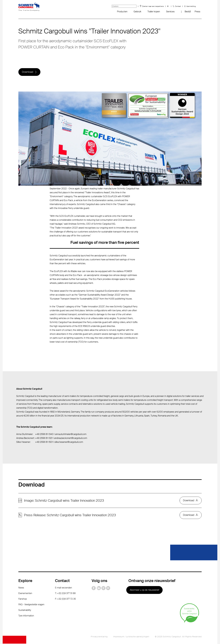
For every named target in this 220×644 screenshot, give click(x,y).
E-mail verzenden (63, 588)
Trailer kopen (154, 12)
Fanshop (23, 599)
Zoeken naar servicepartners (153, 6)
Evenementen (25, 594)
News (21, 588)
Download (27, 72)
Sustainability (25, 610)
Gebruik (137, 12)
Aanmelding (191, 6)
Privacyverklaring (99, 637)
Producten (122, 12)
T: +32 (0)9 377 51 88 (65, 594)
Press (197, 12)
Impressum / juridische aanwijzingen (131, 637)
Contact (178, 6)
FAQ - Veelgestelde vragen (31, 605)
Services (170, 12)
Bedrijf (188, 12)
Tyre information (26, 616)
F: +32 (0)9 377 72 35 (65, 599)
